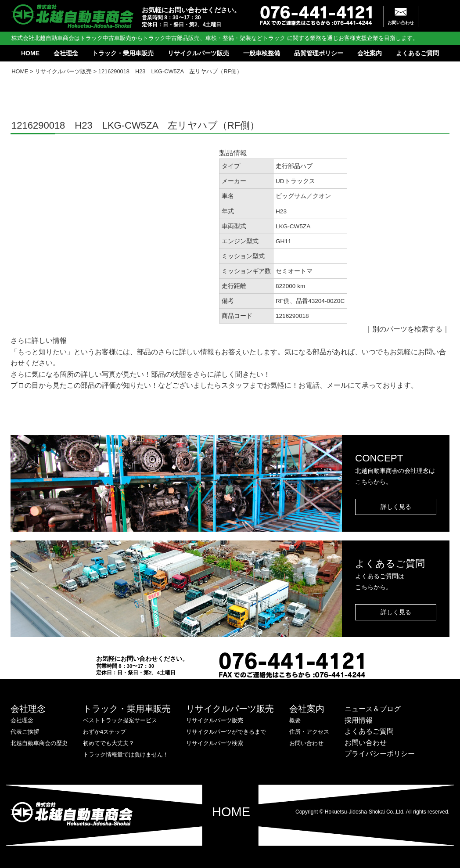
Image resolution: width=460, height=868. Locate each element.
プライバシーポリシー (380, 754)
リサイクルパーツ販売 (198, 53)
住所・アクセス (309, 732)
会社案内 (370, 53)
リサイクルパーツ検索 (215, 743)
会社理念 (66, 53)
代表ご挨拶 (25, 732)
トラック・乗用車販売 (123, 53)
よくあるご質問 (417, 53)
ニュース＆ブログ (373, 709)
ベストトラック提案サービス (120, 720)
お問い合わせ (401, 23)
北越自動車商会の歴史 (39, 743)
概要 (295, 720)
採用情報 (359, 720)
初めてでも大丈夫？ (109, 743)
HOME (30, 53)
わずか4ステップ (104, 732)
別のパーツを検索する (407, 329)
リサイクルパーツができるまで (226, 732)
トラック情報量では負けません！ (126, 755)
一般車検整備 (262, 53)
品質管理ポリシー (319, 53)
